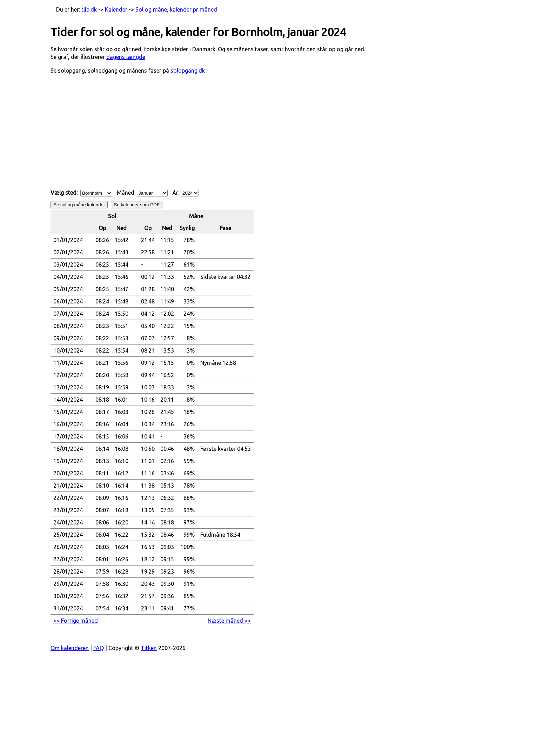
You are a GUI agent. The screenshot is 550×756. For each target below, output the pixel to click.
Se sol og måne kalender (79, 205)
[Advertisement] (275, 133)
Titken (149, 648)
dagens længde (126, 57)
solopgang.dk (188, 71)
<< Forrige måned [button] (76, 621)
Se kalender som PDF (136, 205)
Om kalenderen (70, 648)
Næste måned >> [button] (229, 621)
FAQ (99, 648)
